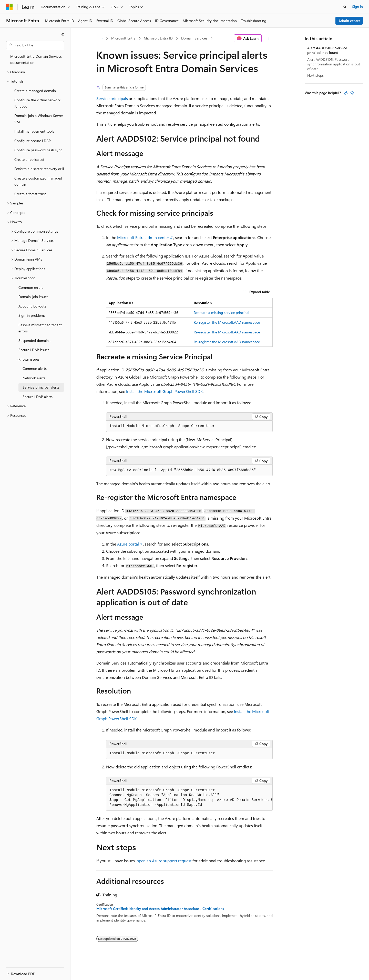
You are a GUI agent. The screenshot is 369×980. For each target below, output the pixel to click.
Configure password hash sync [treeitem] (38, 150)
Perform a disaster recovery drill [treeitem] (39, 169)
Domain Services (194, 38)
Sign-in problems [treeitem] (32, 315)
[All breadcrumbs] (101, 38)
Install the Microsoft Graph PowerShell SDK (164, 391)
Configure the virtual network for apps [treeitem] (37, 103)
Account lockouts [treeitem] (32, 306)
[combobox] (35, 45)
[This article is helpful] (346, 93)
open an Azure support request (164, 861)
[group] (189, 798)
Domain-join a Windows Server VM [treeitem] (39, 119)
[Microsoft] (9, 7)
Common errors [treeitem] (31, 287)
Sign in (357, 7)
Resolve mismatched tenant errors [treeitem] (40, 328)
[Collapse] (63, 34)
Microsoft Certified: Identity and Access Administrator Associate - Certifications (160, 909)
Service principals (112, 98)
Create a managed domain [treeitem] (35, 91)
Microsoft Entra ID (158, 38)
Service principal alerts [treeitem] (41, 387)
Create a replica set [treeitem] (29, 159)
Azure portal (128, 544)
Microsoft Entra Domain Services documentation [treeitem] (36, 60)
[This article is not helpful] (352, 93)
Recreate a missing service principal (221, 313)
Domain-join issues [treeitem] (33, 297)
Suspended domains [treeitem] (34, 340)
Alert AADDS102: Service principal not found (327, 50)
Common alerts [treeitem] (35, 368)
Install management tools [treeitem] (34, 131)
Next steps (315, 75)
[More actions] (268, 38)
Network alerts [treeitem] (34, 378)
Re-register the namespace (227, 322)
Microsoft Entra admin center (143, 237)
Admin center (349, 21)
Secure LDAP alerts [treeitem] (38, 397)
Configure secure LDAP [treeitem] (33, 141)
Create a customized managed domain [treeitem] (38, 181)
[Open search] (345, 7)
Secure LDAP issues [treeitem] (34, 350)
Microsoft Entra (123, 38)
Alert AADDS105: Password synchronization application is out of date (334, 64)
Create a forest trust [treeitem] (30, 194)
